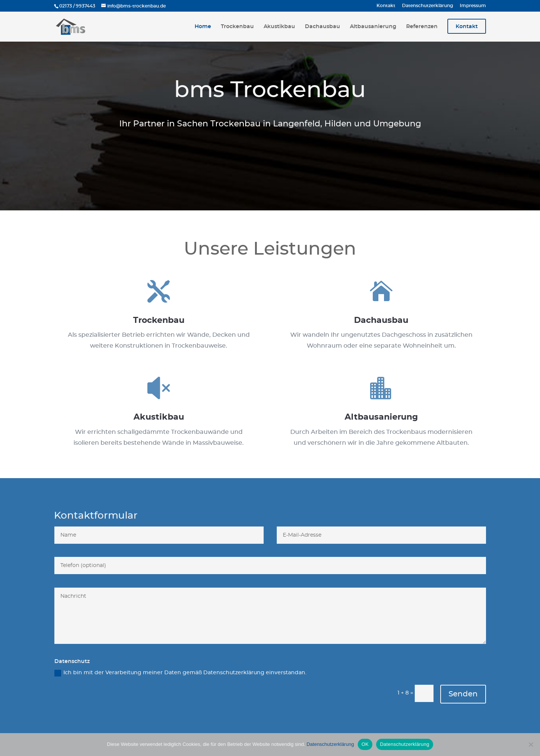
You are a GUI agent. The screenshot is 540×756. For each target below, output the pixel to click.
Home (203, 27)
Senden (463, 694)
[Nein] (531, 744)
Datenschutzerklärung (427, 6)
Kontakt (386, 6)
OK (365, 744)
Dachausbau (322, 27)
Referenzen (422, 27)
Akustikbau (279, 27)
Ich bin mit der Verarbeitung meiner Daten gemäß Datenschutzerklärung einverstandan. (180, 673)
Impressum (473, 6)
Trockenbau (237, 27)
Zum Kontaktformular (270, 161)
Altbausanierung (373, 27)
